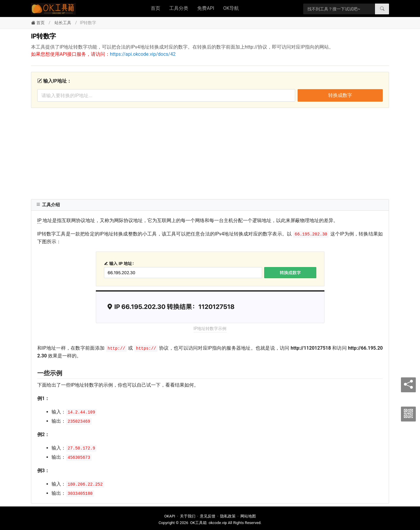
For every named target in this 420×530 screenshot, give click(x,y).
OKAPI (170, 516)
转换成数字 (340, 95)
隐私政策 (228, 516)
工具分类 (179, 8)
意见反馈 (208, 516)
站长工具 (63, 23)
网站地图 (248, 516)
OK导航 (231, 8)
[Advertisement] (210, 153)
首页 (155, 8)
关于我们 (188, 516)
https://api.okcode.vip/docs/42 (143, 54)
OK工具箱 (198, 523)
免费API (206, 8)
